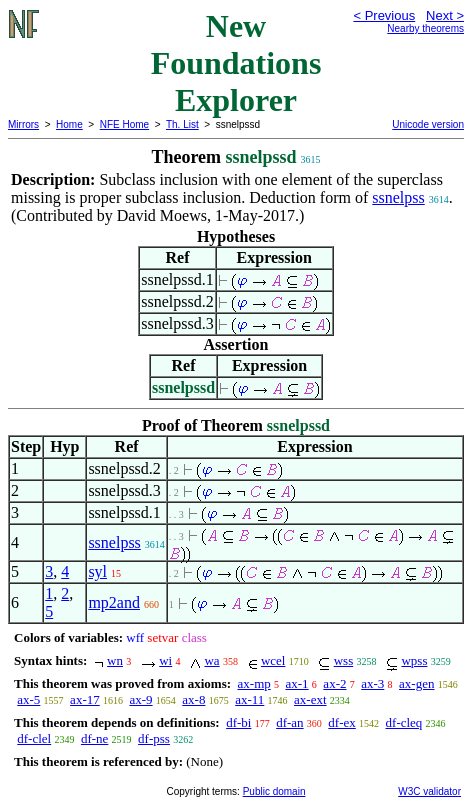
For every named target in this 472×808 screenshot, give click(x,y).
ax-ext (310, 699)
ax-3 (372, 683)
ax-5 (28, 699)
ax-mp (254, 683)
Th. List (182, 124)
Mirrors (23, 124)
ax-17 (85, 699)
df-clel (34, 738)
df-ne (94, 738)
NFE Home (124, 124)
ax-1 (297, 683)
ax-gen (416, 683)
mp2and (114, 602)
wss (344, 660)
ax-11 (249, 699)
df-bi (238, 722)
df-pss (154, 738)
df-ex (341, 722)
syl (97, 571)
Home (69, 124)
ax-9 (140, 699)
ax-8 (193, 699)
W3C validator (429, 791)
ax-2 (334, 683)
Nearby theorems (425, 28)
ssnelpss (398, 197)
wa (211, 660)
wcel (273, 660)
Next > (445, 15)
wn (115, 660)
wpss (414, 660)
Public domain (274, 791)
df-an (289, 722)
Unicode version (428, 124)
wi (165, 660)
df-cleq (404, 722)
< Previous (384, 15)
